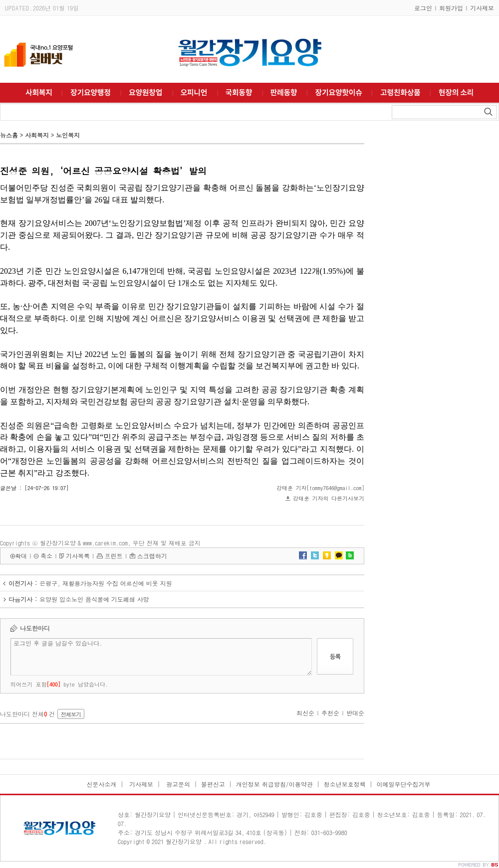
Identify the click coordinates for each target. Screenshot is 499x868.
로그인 (423, 8)
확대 (21, 556)
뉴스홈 (9, 135)
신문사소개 (101, 784)
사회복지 (37, 135)
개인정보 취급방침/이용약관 (274, 784)
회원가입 (451, 8)
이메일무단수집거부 (404, 784)
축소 (46, 556)
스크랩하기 (152, 556)
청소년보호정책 (345, 784)
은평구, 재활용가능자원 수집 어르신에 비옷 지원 (106, 583)
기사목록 (78, 556)
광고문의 (177, 784)
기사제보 (482, 8)
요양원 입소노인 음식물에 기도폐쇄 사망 (94, 599)
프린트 (114, 556)
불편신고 (213, 784)
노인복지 (68, 135)
